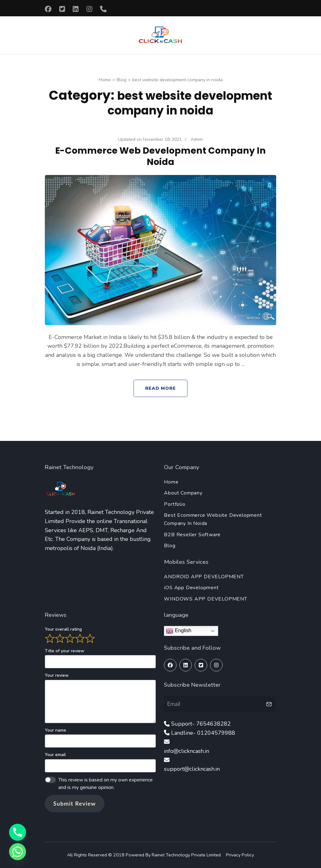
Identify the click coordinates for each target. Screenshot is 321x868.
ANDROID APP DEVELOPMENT (204, 577)
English (179, 631)
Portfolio (175, 504)
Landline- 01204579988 (203, 733)
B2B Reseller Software (192, 535)
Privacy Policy (240, 855)
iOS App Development (191, 588)
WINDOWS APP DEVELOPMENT (205, 599)
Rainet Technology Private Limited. (187, 855)
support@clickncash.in (192, 769)
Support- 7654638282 (201, 724)
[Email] (214, 704)
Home (171, 482)
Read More (161, 388)
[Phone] (18, 832)
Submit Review (75, 803)
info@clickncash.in (187, 751)
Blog (170, 546)
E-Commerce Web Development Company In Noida (160, 156)
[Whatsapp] (18, 852)
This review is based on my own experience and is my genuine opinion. (105, 784)
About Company (183, 493)
